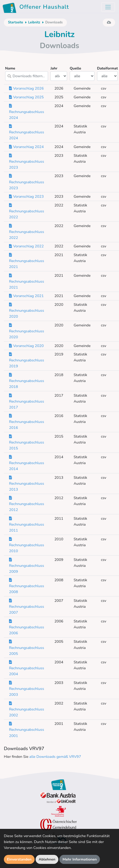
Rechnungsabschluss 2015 (27, 442)
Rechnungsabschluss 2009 (27, 566)
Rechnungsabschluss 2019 (27, 360)
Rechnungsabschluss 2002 (27, 709)
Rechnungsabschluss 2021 (27, 261)
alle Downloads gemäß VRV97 (55, 757)
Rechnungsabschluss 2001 (27, 730)
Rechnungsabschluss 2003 (27, 689)
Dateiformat (108, 73)
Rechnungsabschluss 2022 (27, 211)
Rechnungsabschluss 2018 (27, 381)
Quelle (82, 73)
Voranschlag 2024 (26, 147)
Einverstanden (19, 859)
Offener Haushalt (37, 8)
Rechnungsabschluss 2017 (27, 401)
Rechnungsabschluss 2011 (27, 524)
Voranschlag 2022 (26, 246)
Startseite (15, 22)
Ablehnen (47, 859)
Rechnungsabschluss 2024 (27, 112)
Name (27, 73)
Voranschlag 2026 (26, 88)
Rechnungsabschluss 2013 (27, 483)
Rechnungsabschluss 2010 (27, 545)
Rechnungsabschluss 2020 (27, 310)
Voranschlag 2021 (26, 296)
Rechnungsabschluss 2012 (27, 504)
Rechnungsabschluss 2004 (27, 668)
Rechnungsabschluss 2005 (27, 647)
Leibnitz (34, 22)
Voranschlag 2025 (26, 97)
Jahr (59, 73)
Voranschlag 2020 (26, 346)
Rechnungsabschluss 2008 (27, 586)
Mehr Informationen (80, 859)
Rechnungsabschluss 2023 (27, 161)
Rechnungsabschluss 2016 (27, 422)
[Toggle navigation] (108, 7)
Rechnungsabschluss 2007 (27, 606)
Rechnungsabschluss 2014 (27, 463)
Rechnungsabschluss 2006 (27, 627)
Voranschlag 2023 (26, 196)
